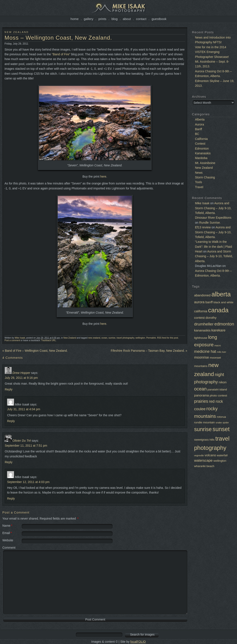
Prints (102, 19)
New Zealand (17, 32)
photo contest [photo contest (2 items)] (218, 396)
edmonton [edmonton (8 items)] (224, 324)
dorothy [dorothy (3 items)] (211, 318)
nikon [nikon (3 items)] (223, 382)
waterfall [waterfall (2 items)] (222, 455)
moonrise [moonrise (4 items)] (202, 357)
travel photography (125, 338)
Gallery (89, 19)
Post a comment (12, 340)
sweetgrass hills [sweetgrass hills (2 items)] (204, 440)
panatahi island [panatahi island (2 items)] (217, 389)
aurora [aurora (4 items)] (199, 302)
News (199, 173)
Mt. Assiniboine (205, 163)
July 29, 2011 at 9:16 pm (21, 378)
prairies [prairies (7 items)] (201, 401)
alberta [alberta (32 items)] (221, 294)
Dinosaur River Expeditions (213, 218)
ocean (104, 338)
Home (75, 19)
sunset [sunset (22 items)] (221, 429)
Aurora (200, 124)
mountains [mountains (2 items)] (201, 366)
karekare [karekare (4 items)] (218, 330)
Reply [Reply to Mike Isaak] (11, 421)
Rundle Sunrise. (210, 223)
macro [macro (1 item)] (218, 345)
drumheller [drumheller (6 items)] (204, 324)
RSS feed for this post (168, 338)
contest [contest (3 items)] (199, 318)
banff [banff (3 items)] (209, 302)
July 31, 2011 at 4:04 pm (24, 409)
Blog (114, 19)
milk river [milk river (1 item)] (222, 352)
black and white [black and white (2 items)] (223, 302)
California (201, 139)
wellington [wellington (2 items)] (220, 461)
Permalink (151, 338)
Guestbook (159, 19)
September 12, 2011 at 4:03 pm (28, 482)
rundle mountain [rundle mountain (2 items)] (204, 422)
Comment (9, 548)
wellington (140, 338)
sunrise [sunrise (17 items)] (203, 429)
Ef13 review (203, 227)
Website (8, 540)
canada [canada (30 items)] (218, 310)
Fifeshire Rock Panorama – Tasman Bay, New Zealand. (149, 351)
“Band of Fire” (61, 54)
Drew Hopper (21, 373)
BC (197, 134)
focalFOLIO (138, 642)
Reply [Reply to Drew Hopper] (9, 389)
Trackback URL (49, 340)
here (103, 176)
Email (6, 533)
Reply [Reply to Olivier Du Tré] (9, 462)
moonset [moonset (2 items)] (215, 358)
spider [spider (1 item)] (226, 423)
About (127, 19)
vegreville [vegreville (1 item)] (199, 455)
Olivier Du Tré (22, 441)
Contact (141, 19)
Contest (200, 144)
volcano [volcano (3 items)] (210, 455)
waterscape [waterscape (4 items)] (203, 461)
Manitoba (201, 158)
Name (6, 526)
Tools (199, 182)
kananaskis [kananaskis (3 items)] (202, 330)
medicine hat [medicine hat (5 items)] (205, 351)
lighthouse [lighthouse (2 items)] (201, 338)
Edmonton (202, 149)
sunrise (112, 338)
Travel (199, 187)
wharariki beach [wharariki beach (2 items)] (204, 466)
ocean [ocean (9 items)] (200, 389)
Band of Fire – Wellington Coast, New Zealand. (35, 351)
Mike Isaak (20, 338)
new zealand (94, 338)
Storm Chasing (205, 177)
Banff (198, 129)
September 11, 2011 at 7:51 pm (26, 446)
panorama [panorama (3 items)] (202, 395)
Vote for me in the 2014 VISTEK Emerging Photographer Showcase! (212, 52)
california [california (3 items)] (201, 311)
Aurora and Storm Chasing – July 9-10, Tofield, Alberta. (213, 208)
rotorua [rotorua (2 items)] (221, 417)
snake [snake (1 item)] (219, 423)
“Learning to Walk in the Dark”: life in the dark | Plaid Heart (214, 247)
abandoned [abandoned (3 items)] (202, 295)
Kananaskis (203, 153)
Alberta (200, 119)
